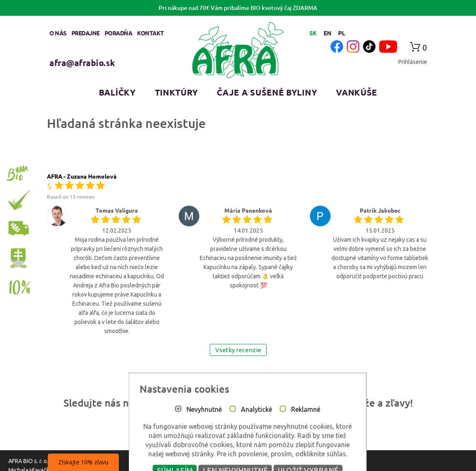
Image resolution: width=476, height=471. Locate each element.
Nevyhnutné (195, 459)
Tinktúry (177, 92)
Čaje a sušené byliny (267, 92)
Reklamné (296, 459)
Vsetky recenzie (238, 350)
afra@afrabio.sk (82, 63)
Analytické (247, 459)
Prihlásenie (413, 62)
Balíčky (117, 92)
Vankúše (357, 92)
